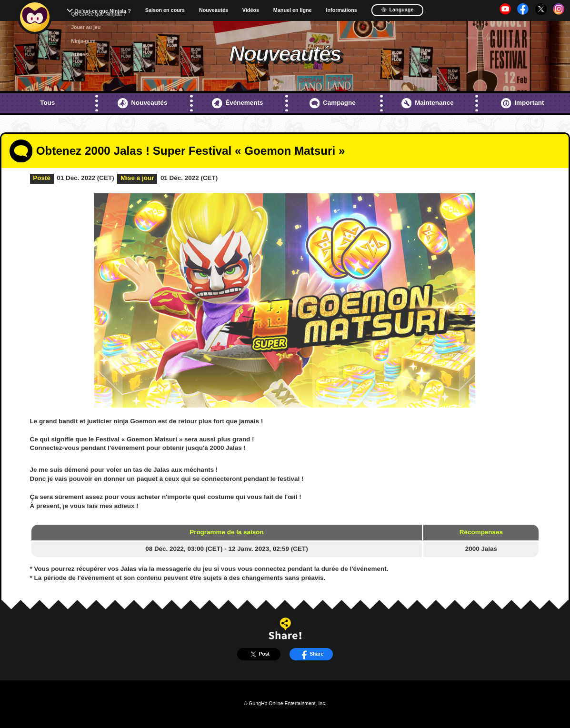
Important (522, 103)
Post (259, 654)
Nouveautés (214, 10)
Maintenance (428, 103)
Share (311, 654)
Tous (47, 103)
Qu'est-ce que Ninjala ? (103, 11)
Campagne (333, 103)
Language (397, 10)
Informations (342, 10)
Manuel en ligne (293, 10)
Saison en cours (165, 10)
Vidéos (251, 10)
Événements (238, 103)
